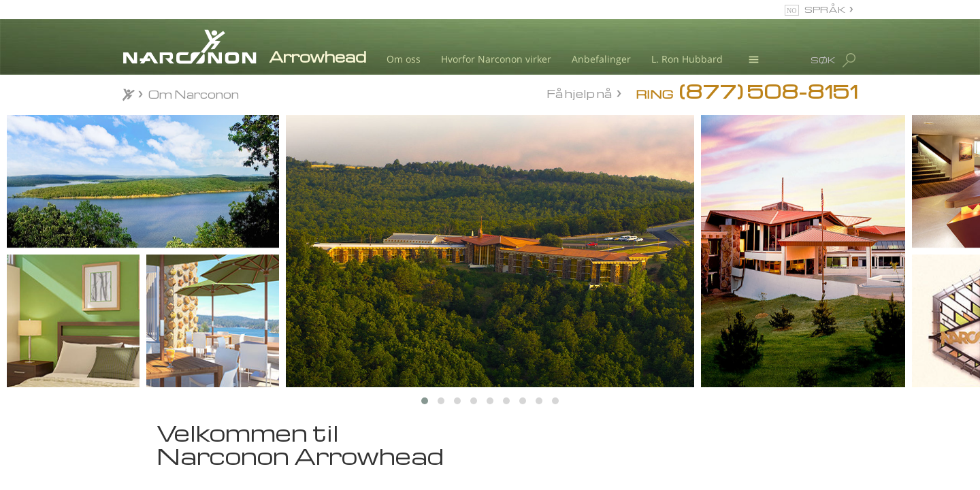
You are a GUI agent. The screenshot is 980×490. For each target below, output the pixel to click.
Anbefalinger (601, 59)
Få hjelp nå (579, 93)
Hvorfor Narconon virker (496, 59)
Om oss (404, 59)
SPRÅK (825, 9)
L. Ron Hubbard (687, 59)
